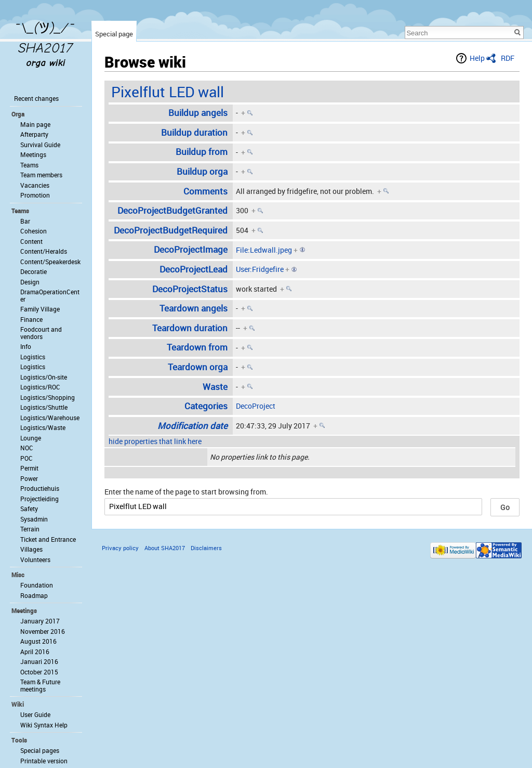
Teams (29, 165)
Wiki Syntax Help (44, 725)
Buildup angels (198, 113)
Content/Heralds (44, 251)
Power (29, 478)
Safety (29, 509)
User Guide (35, 714)
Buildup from (202, 152)
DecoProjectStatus (190, 289)
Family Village (40, 309)
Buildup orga (202, 171)
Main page (35, 124)
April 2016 (35, 652)
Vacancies (35, 185)
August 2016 (38, 641)
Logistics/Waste (43, 427)
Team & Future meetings (40, 685)
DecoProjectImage (191, 249)
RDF (508, 58)
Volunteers (35, 559)
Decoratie (34, 271)
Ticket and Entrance (48, 539)
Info (26, 346)
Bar (25, 221)
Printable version (44, 761)
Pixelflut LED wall (168, 92)
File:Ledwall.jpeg (264, 250)
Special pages (40, 750)
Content (31, 241)
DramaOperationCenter (50, 295)
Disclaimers (206, 548)
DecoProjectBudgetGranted (172, 210)
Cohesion (34, 231)
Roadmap (34, 595)
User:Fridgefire (260, 269)
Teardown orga (198, 367)
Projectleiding (39, 499)
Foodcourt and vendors (41, 333)
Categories (206, 406)
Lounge (31, 438)
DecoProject (256, 406)
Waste (215, 387)
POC (26, 458)
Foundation (37, 585)
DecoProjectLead (194, 269)
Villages (31, 549)
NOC (27, 448)
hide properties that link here (155, 441)
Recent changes (36, 98)
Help (477, 58)
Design (30, 282)
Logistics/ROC (40, 387)
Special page (114, 34)
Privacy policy (120, 548)
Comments (205, 191)
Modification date (192, 426)
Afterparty (34, 134)
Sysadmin (34, 519)
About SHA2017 (165, 548)
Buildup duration (194, 132)
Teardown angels (194, 308)
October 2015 (39, 672)
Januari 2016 (39, 661)
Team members (41, 175)
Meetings (33, 154)
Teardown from (197, 347)
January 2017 (40, 621)
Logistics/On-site (44, 377)
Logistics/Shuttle (44, 407)
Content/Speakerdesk (50, 262)
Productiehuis (40, 488)
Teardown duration (190, 328)
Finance (31, 319)
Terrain (30, 529)
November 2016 (43, 631)
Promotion (35, 195)
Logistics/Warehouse (50, 418)
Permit (29, 468)
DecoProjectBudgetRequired (171, 230)
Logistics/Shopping (48, 397)
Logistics (33, 357)
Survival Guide (40, 145)
